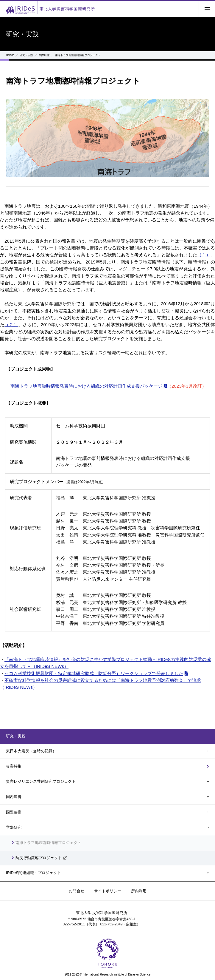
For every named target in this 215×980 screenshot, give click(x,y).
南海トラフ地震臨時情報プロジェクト (48, 843)
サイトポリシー (108, 891)
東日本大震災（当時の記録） (31, 751)
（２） (11, 325)
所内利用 (139, 891)
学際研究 (44, 55)
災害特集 (14, 766)
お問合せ (77, 891)
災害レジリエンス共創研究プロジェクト (41, 781)
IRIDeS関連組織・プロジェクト (34, 873)
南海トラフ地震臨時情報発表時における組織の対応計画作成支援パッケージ (86, 386)
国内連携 (14, 797)
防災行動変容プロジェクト (39, 858)
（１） (204, 255)
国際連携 (14, 812)
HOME (10, 55)
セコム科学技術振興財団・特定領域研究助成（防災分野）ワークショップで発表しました (94, 673)
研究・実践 (26, 55)
